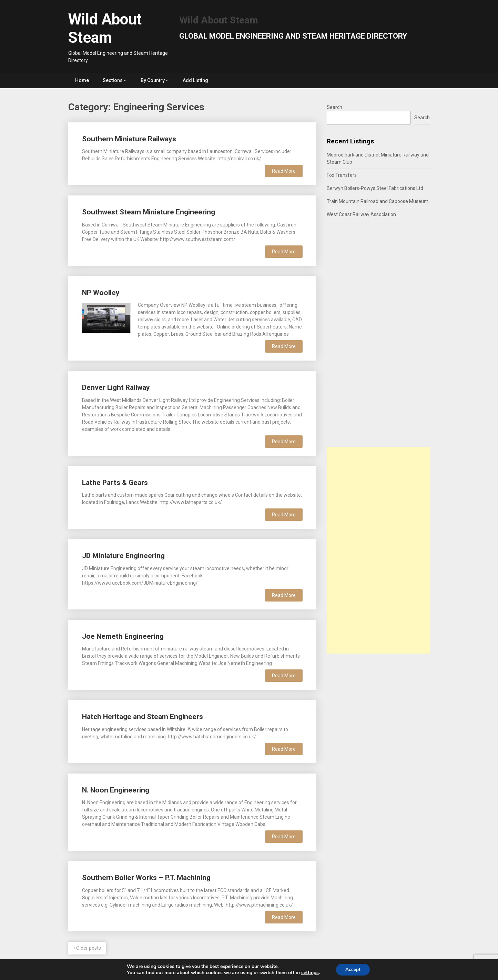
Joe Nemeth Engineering (123, 636)
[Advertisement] (378, 550)
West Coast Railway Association (361, 214)
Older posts (87, 948)
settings (309, 972)
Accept (353, 969)
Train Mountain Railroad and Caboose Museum (378, 201)
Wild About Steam (105, 28)
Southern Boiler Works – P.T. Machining (146, 878)
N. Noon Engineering (116, 790)
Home (82, 80)
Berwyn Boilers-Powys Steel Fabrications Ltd (375, 188)
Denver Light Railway (116, 387)
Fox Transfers (342, 175)
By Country (153, 80)
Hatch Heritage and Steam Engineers (143, 717)
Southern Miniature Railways (129, 139)
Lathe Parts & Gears (115, 483)
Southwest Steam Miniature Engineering (149, 212)
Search (334, 107)
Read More (284, 171)
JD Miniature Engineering (123, 556)
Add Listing (195, 80)
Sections (113, 80)
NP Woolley (101, 293)
